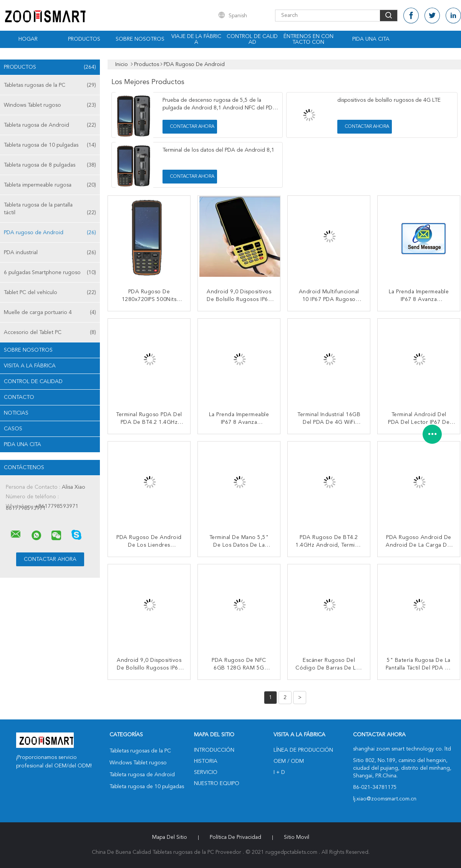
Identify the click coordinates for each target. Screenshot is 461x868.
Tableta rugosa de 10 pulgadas (50, 145)
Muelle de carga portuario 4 (50, 312)
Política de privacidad (235, 837)
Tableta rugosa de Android (50, 125)
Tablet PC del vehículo (50, 293)
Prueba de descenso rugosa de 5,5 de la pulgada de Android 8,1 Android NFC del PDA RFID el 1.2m (219, 108)
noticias (16, 413)
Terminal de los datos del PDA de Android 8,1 (218, 150)
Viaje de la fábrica (196, 39)
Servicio (206, 772)
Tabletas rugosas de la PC (50, 85)
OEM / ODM (289, 761)
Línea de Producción (303, 750)
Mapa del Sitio (170, 837)
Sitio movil (297, 837)
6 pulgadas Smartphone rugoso (50, 273)
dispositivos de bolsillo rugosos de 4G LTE (389, 100)
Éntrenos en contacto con (308, 39)
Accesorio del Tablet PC (50, 332)
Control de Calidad (33, 382)
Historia (206, 761)
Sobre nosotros (140, 39)
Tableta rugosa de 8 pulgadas (50, 165)
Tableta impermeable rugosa (50, 185)
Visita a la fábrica (30, 366)
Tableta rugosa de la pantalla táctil (50, 209)
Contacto (19, 397)
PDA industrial (50, 253)
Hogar (28, 39)
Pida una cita (371, 39)
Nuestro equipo (217, 784)
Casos (13, 429)
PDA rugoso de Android (50, 233)
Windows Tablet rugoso (50, 105)
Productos (84, 39)
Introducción (214, 750)
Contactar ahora (192, 127)
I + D (279, 772)
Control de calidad (252, 39)
